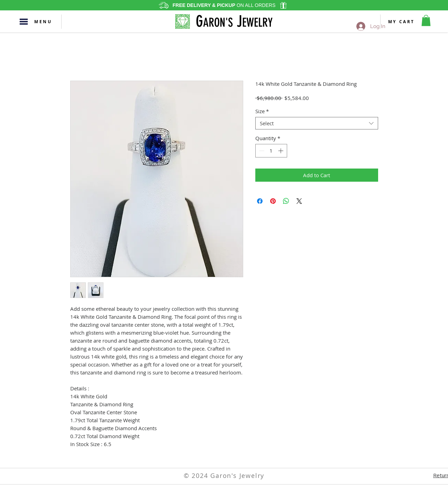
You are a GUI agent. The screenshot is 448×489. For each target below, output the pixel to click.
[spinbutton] (271, 151)
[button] (24, 22)
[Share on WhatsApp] (286, 201)
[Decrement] (261, 151)
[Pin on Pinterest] (273, 201)
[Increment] (281, 151)
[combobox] (317, 123)
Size (262, 111)
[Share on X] (299, 201)
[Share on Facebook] (260, 201)
